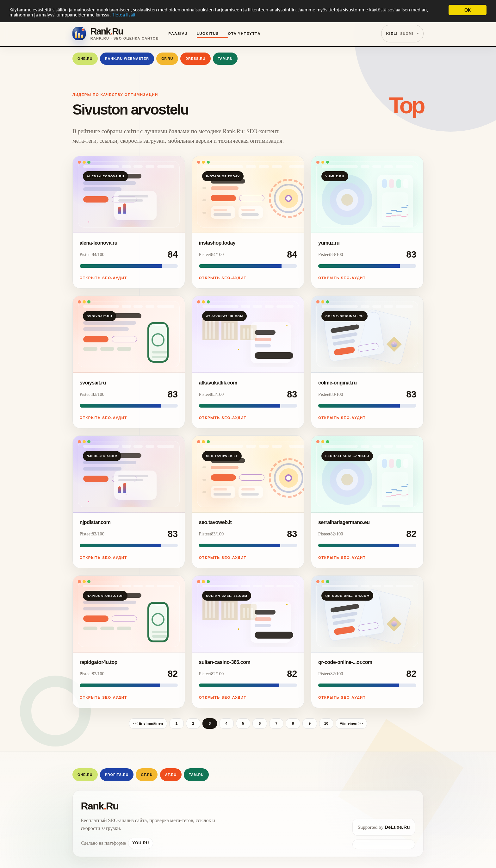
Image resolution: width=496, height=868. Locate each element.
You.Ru (141, 843)
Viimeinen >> (351, 723)
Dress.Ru (195, 59)
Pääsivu (178, 34)
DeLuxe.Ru (397, 827)
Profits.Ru (117, 775)
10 (326, 723)
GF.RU (167, 59)
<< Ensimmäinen (148, 723)
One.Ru (85, 59)
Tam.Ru (225, 59)
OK (468, 10)
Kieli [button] (400, 34)
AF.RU (171, 775)
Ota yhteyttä (244, 34)
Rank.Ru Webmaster (127, 59)
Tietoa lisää (149, 16)
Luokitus (208, 34)
